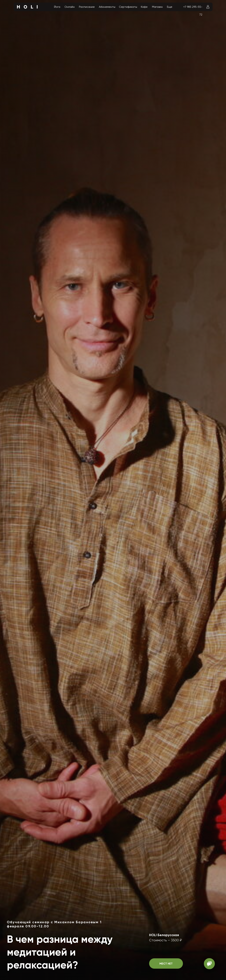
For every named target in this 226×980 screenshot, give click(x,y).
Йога (57, 7)
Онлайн (70, 7)
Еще (170, 7)
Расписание (87, 7)
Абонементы (107, 7)
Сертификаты (128, 7)
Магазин (157, 7)
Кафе (144, 7)
